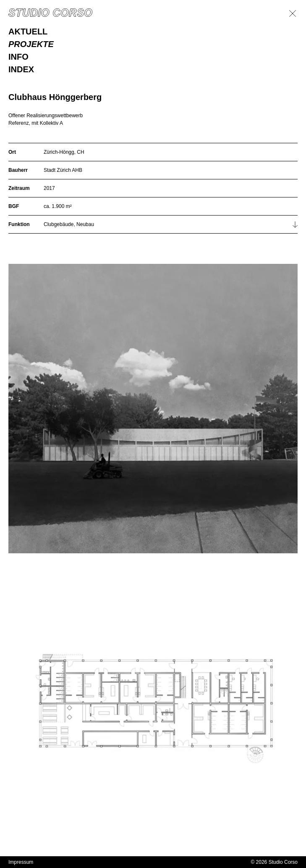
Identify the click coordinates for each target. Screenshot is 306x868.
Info (18, 57)
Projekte (31, 44)
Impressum (21, 862)
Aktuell (28, 32)
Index (21, 69)
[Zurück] (293, 13)
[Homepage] (50, 13)
